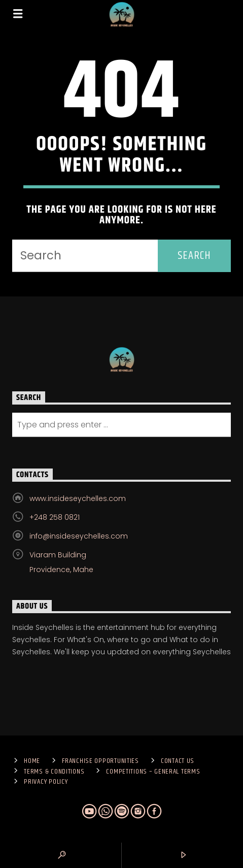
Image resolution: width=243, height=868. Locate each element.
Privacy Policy (46, 782)
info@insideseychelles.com (79, 536)
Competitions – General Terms (153, 772)
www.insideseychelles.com (78, 498)
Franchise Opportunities (100, 761)
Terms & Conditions (54, 772)
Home (32, 761)
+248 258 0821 (55, 517)
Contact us (178, 761)
